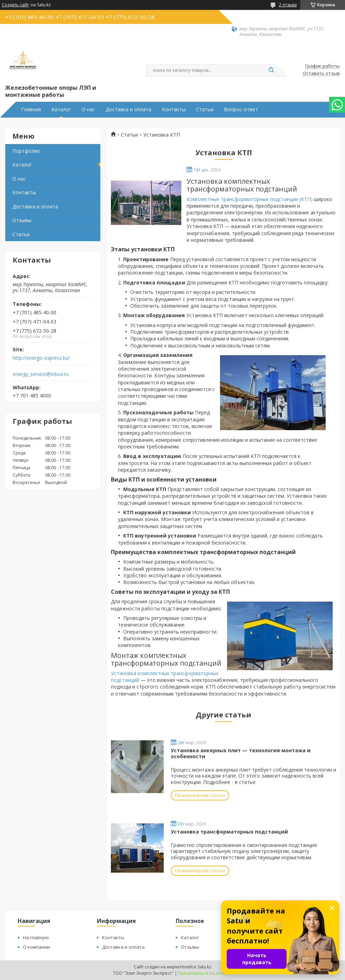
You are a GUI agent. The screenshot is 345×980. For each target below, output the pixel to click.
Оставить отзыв (321, 74)
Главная (31, 109)
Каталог (61, 109)
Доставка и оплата (128, 109)
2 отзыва (288, 5)
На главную (36, 937)
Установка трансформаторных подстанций (229, 832)
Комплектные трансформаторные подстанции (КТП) (250, 199)
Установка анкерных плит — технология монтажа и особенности (241, 753)
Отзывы (22, 220)
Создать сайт (15, 5)
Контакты (174, 109)
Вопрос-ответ (241, 109)
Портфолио (26, 151)
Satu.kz (204, 967)
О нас (88, 109)
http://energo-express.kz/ (41, 358)
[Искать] (271, 70)
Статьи (205, 109)
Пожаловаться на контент (205, 973)
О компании (36, 947)
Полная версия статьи (200, 795)
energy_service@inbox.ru (41, 374)
